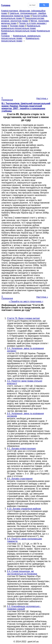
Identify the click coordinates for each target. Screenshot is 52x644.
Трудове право (17, 26)
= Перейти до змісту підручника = (26, 301)
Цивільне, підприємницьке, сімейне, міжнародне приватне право (24, 15)
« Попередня (7, 99)
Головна (5, 36)
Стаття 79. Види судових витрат (24, 318)
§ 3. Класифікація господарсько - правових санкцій (24, 608)
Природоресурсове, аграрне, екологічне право (23, 20)
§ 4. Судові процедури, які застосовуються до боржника (22, 573)
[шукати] (33, 5)
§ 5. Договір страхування (20, 479)
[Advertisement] (26, 68)
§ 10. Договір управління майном (24, 509)
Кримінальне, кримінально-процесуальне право (21, 27)
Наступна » (42, 98)
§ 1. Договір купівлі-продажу (21, 449)
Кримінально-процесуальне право (19, 31)
